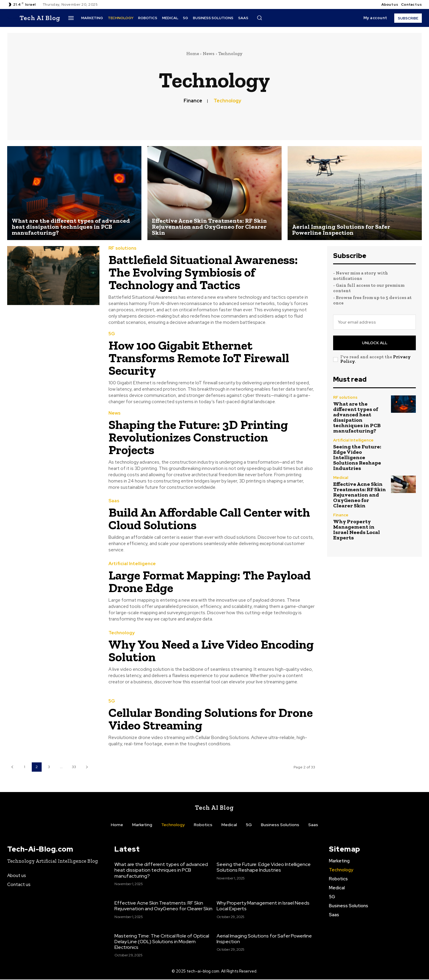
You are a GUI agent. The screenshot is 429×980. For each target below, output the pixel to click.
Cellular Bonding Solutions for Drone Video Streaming (211, 719)
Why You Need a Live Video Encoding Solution (211, 651)
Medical (341, 478)
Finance (193, 101)
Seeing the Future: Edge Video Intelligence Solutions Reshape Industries (357, 457)
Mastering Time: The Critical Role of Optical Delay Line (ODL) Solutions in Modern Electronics (162, 942)
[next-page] (87, 767)
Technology (227, 101)
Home (193, 54)
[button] (259, 18)
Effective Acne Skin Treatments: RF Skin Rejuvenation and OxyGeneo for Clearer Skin (359, 495)
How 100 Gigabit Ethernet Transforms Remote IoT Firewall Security (199, 358)
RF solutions (122, 248)
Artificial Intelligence (132, 564)
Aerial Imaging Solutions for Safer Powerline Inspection (264, 939)
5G (112, 334)
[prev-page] (12, 767)
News (209, 54)
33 (74, 767)
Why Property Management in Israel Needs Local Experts (357, 530)
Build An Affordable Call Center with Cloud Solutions (209, 519)
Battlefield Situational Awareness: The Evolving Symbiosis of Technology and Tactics (203, 272)
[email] (374, 322)
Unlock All (375, 343)
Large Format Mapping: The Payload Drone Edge (210, 581)
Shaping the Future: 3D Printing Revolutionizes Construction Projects (198, 437)
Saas (114, 501)
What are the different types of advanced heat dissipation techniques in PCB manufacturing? (357, 417)
